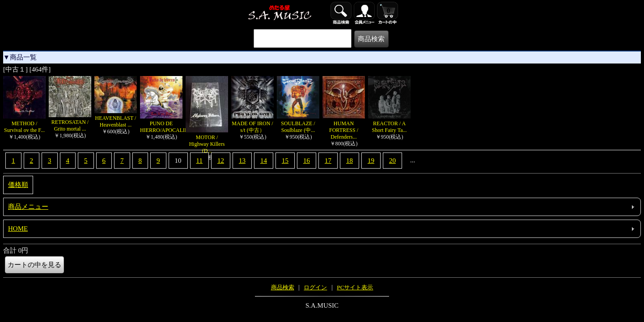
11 (199, 161)
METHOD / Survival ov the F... (24, 123)
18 (350, 161)
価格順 (18, 185)
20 (392, 161)
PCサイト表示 (355, 287)
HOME (18, 229)
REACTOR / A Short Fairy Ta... (389, 123)
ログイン (315, 287)
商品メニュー (28, 207)
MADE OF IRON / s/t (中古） (252, 123)
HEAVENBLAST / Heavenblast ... (116, 118)
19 (371, 161)
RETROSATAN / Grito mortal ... (70, 122)
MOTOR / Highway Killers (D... (207, 141)
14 (264, 161)
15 (285, 161)
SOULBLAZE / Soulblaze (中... (298, 123)
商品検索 (283, 287)
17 (328, 161)
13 (242, 161)
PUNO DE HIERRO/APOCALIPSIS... (170, 123)
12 (221, 161)
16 (307, 161)
